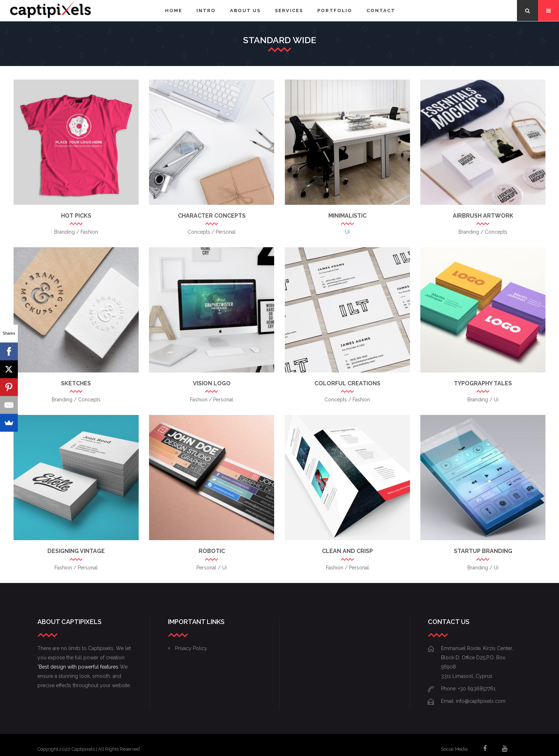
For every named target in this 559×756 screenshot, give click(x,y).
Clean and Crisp (347, 551)
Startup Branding (483, 551)
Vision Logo (212, 383)
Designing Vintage (76, 551)
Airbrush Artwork (483, 216)
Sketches (76, 383)
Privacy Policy (191, 648)
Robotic (212, 551)
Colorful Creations (347, 383)
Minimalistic (347, 216)
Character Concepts (212, 216)
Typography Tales (483, 383)
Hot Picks (76, 216)
